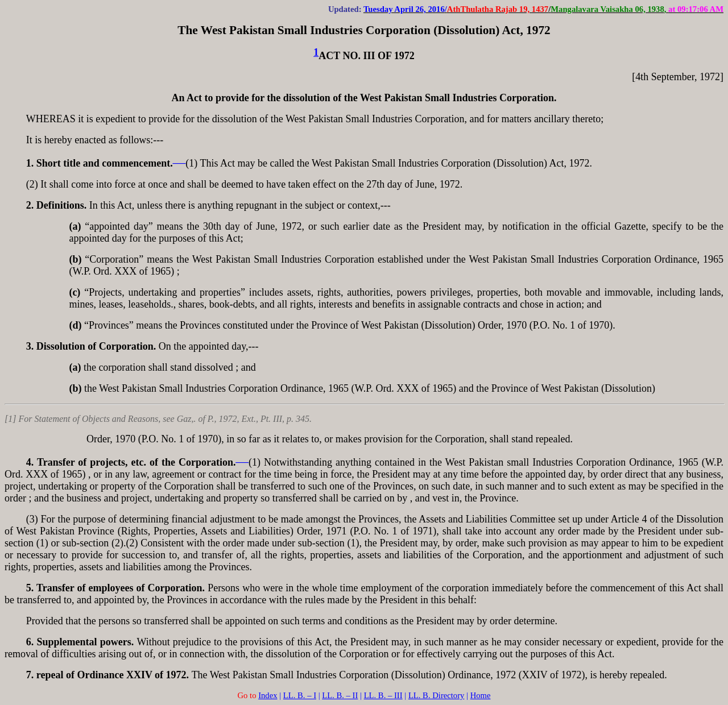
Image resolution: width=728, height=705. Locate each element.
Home (481, 695)
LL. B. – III (383, 695)
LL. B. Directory (437, 695)
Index (268, 695)
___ (179, 160)
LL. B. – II (340, 695)
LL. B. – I (300, 695)
